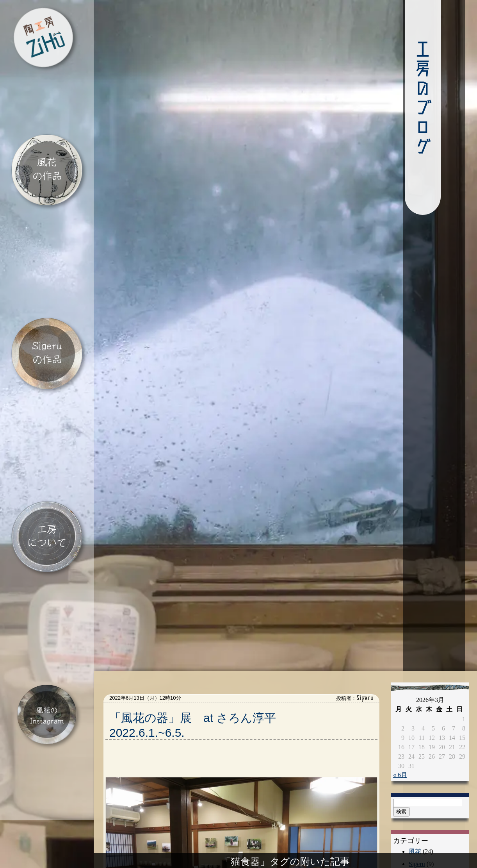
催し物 (418, 821)
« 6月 (400, 719)
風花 (415, 796)
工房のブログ (382, 98)
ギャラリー (424, 833)
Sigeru (417, 808)
